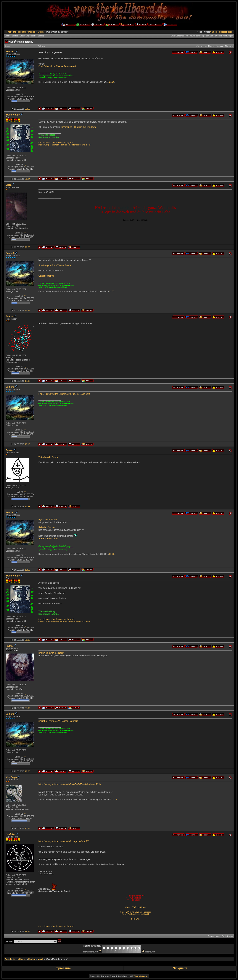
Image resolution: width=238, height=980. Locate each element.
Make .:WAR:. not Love (135, 907)
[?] (25, 94)
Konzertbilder (75, 145)
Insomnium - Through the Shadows (78, 127)
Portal (8, 32)
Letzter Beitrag (12, 36)
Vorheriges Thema (206, 46)
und (83, 145)
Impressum (63, 968)
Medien (32, 32)
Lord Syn (135, 919)
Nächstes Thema (224, 46)
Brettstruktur (227, 936)
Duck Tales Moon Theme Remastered (57, 66)
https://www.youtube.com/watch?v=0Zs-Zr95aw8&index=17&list (70, 784)
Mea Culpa (11, 777)
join (54, 142)
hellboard (46, 142)
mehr (88, 145)
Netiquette (180, 968)
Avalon (9, 450)
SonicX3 (10, 52)
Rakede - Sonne (47, 527)
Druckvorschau (177, 36)
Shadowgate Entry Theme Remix (55, 265)
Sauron (10, 316)
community (64, 142)
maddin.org (44, 145)
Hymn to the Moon (48, 520)
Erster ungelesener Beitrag (32, 36)
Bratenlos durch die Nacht (51, 653)
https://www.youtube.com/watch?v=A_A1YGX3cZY (64, 841)
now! (72, 142)
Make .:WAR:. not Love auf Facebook (135, 912)
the (40, 142)
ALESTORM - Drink (48, 539)
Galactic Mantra (46, 276)
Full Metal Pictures (59, 145)
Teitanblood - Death (48, 457)
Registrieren (226, 32)
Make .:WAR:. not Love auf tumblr (135, 914)
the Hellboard (20, 32)
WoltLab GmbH (141, 976)
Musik (41, 32)
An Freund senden (194, 36)
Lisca (9, 185)
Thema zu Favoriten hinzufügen (219, 36)
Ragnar (10, 646)
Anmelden (215, 32)
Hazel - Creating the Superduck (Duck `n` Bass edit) (64, 394)
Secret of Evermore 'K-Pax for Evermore (58, 721)
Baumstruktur (214, 936)
